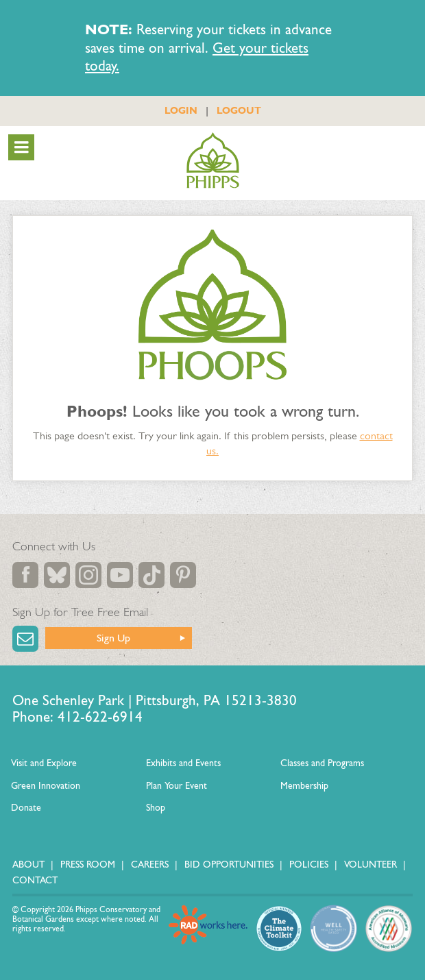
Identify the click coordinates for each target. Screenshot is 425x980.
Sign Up (113, 638)
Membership (304, 786)
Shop (156, 808)
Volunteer (371, 865)
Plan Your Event (177, 786)
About (28, 865)
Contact (35, 880)
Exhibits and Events (183, 763)
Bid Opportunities (229, 865)
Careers (150, 865)
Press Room (88, 865)
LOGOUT (239, 110)
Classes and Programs (322, 763)
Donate (26, 808)
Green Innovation (46, 786)
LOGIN (181, 110)
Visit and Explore (44, 763)
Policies (309, 865)
